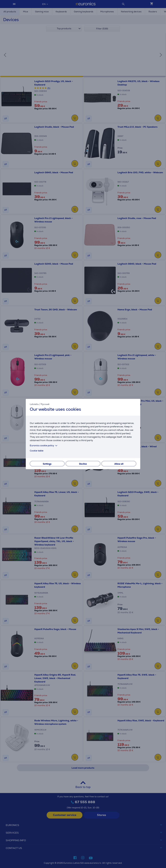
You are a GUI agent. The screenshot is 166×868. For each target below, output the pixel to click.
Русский (45, 404)
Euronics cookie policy (44, 445)
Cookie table (37, 451)
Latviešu (34, 404)
